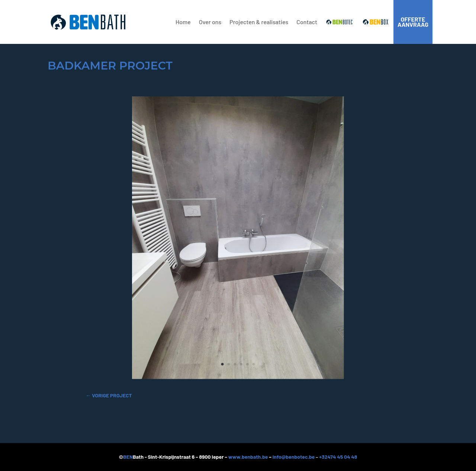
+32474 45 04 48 (338, 457)
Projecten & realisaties (259, 22)
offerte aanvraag (413, 22)
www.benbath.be (248, 457)
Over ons (210, 22)
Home (183, 22)
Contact (307, 22)
